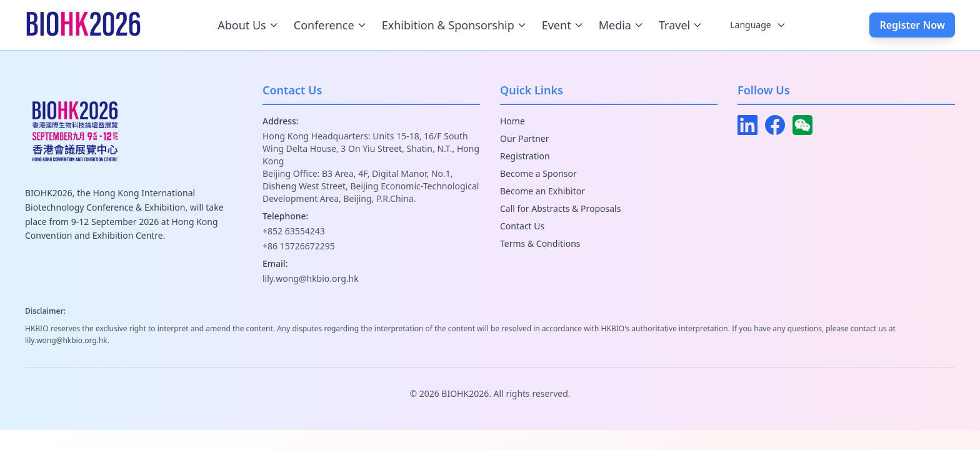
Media (621, 25)
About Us (248, 25)
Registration (525, 156)
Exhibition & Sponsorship (454, 25)
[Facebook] (775, 125)
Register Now (912, 25)
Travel (681, 25)
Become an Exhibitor (542, 191)
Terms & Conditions (540, 243)
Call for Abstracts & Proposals (560, 208)
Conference (330, 25)
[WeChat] (802, 125)
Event (563, 25)
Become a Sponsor (538, 173)
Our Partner (525, 138)
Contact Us (522, 226)
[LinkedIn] (747, 125)
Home (512, 121)
